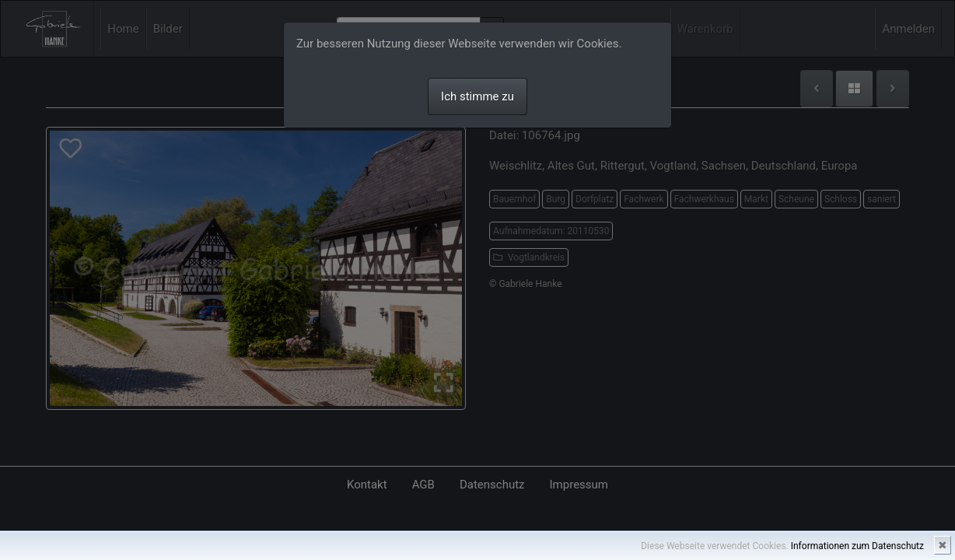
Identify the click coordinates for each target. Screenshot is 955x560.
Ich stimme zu (477, 96)
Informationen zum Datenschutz (857, 546)
